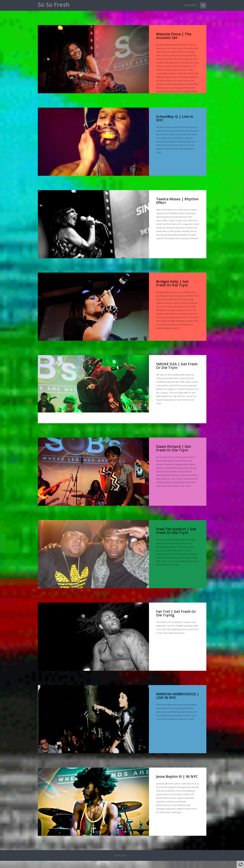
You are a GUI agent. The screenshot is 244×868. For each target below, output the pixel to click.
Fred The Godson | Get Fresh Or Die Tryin (176, 531)
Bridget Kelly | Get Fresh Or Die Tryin (172, 283)
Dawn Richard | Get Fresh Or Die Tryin (174, 448)
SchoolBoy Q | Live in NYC (175, 118)
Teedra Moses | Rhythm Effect (177, 201)
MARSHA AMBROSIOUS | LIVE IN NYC (178, 696)
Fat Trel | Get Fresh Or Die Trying (176, 613)
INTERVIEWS (190, 5)
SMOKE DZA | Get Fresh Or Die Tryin (177, 366)
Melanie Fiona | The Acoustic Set (174, 36)
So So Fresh (54, 5)
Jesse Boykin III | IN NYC (177, 776)
